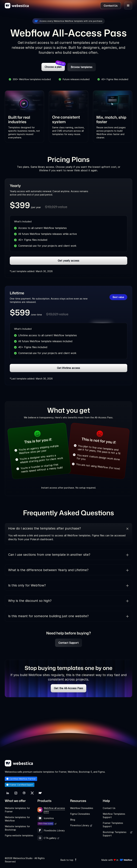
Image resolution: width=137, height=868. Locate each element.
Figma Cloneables (80, 814)
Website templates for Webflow (17, 819)
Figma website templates (19, 835)
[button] (128, 6)
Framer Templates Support (113, 825)
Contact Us (109, 808)
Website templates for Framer (17, 810)
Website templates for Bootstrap (17, 828)
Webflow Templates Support (114, 816)
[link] (8, 793)
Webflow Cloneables (82, 808)
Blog (73, 820)
